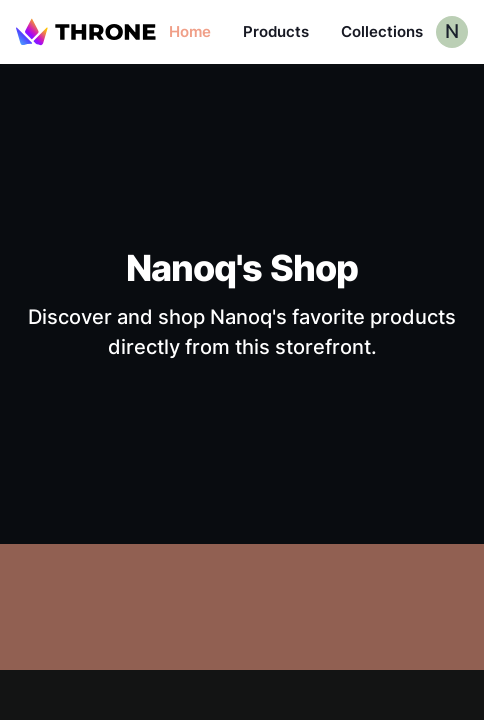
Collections (382, 31)
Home (190, 31)
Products (276, 31)
